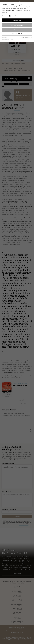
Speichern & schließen (17, 25)
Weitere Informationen (17, 34)
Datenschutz (29, 37)
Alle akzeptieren (17, 20)
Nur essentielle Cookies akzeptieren (17, 30)
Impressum (23, 37)
